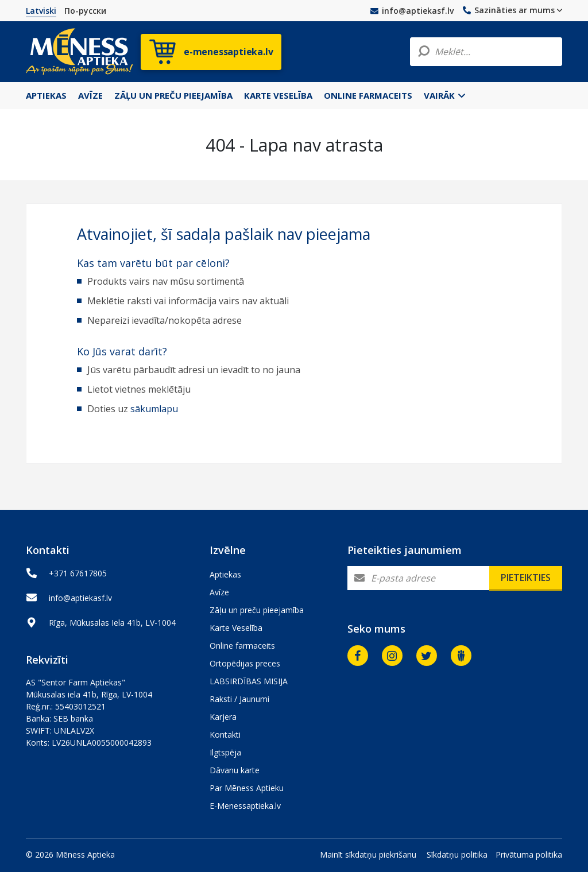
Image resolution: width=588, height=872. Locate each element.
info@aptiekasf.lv (412, 11)
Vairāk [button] (444, 95)
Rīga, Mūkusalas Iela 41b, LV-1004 (112, 623)
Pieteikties (526, 578)
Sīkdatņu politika (457, 854)
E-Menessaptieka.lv (245, 806)
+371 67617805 (78, 573)
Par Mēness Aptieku (247, 788)
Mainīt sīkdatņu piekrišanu (368, 854)
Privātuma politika (529, 854)
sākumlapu (154, 409)
